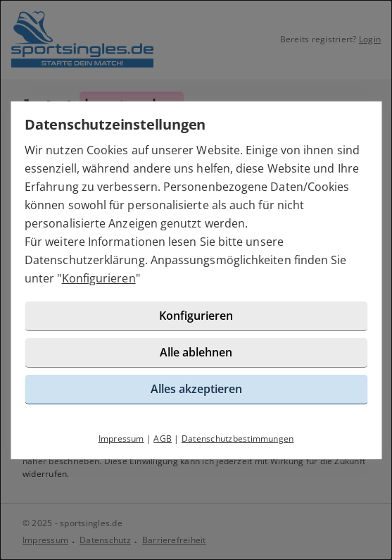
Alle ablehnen (196, 352)
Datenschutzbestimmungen (238, 438)
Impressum (121, 438)
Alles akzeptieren (196, 389)
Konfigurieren (99, 278)
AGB (163, 438)
